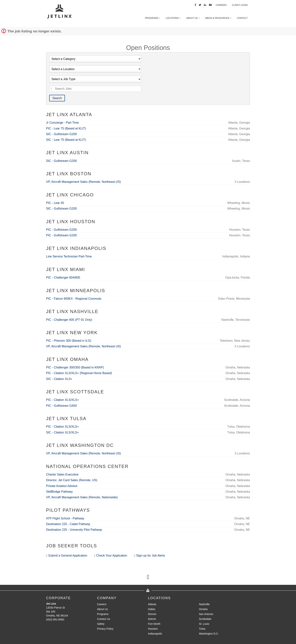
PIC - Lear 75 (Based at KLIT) (66, 128)
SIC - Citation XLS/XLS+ (62, 432)
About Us (193, 18)
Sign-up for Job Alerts (150, 556)
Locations (173, 18)
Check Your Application (111, 556)
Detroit (152, 619)
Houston (153, 629)
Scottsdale (205, 619)
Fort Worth (154, 624)
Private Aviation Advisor (62, 486)
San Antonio (206, 614)
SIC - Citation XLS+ (59, 379)
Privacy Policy (105, 629)
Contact (242, 18)
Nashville (204, 604)
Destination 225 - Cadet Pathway (68, 524)
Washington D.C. (209, 634)
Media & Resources (218, 18)
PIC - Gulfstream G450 (61, 406)
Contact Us (104, 619)
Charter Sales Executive (62, 474)
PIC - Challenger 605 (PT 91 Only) (69, 320)
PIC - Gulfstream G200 (61, 230)
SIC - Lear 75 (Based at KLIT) (66, 140)
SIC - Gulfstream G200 (61, 134)
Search (57, 98)
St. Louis (204, 624)
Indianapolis (155, 634)
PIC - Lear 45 (55, 203)
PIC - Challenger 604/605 (63, 278)
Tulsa (202, 629)
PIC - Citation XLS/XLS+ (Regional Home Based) (79, 373)
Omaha (203, 609)
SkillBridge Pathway (59, 492)
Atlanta (152, 604)
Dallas (152, 609)
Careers (221, 5)
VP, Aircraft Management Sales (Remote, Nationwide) (82, 497)
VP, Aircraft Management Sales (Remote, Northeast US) (83, 182)
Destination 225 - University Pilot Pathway (74, 530)
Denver (152, 614)
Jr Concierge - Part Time (62, 123)
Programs (153, 18)
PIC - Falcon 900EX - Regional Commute (74, 299)
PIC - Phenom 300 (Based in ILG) (69, 341)
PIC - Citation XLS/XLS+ (62, 400)
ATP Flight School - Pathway (65, 518)
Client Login (240, 5)
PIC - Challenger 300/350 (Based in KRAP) (75, 367)
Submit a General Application (67, 556)
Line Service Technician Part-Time (69, 256)
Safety (101, 624)
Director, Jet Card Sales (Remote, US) (72, 480)
